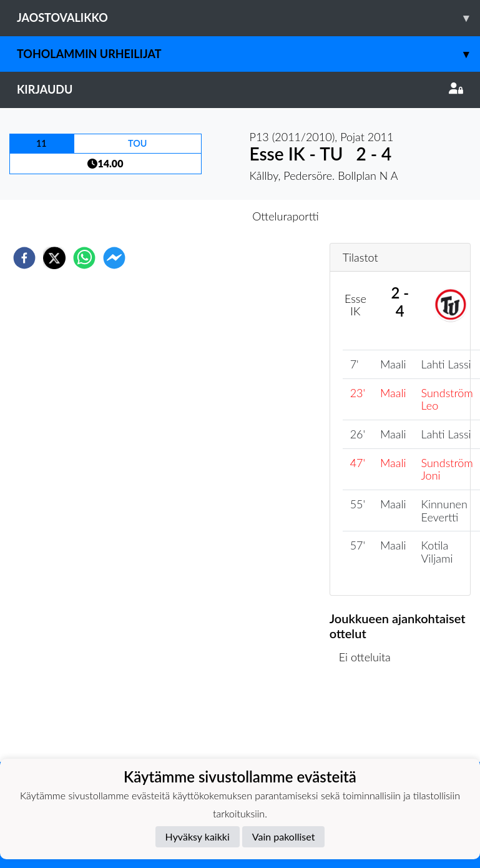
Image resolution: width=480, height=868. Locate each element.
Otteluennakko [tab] (197, 216)
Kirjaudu (240, 89)
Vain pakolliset (284, 836)
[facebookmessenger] (114, 258)
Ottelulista (370, 720)
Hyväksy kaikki (198, 836)
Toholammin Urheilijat (248, 54)
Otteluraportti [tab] (286, 216)
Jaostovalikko (248, 18)
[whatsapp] (84, 258)
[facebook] (24, 258)
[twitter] (54, 258)
